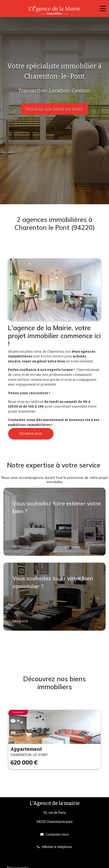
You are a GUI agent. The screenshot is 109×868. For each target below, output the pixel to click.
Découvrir (21, 546)
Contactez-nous (57, 834)
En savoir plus (31, 434)
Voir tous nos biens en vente (54, 109)
